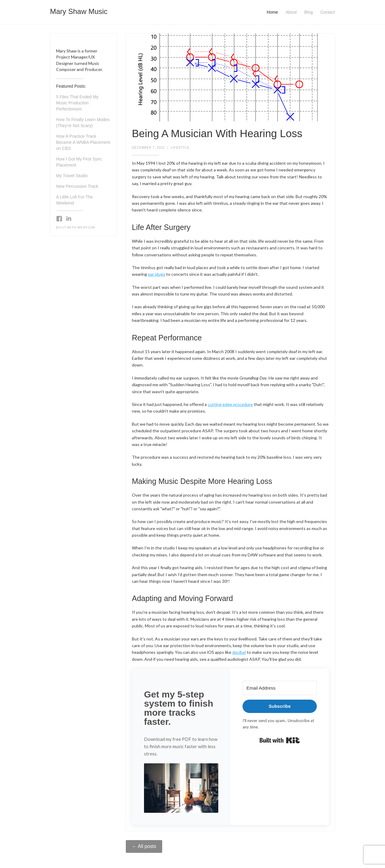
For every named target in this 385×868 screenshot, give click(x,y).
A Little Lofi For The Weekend (74, 200)
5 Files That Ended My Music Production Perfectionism (77, 103)
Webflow (86, 227)
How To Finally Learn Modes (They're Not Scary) (83, 123)
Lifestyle (180, 148)
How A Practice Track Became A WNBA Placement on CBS (83, 142)
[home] (79, 10)
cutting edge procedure (230, 404)
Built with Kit (280, 740)
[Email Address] (280, 688)
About (291, 12)
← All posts (144, 846)
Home (272, 12)
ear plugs (157, 274)
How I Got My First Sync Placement (79, 162)
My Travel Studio (72, 176)
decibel (239, 652)
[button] (181, 788)
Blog (309, 12)
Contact (328, 12)
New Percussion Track (77, 186)
